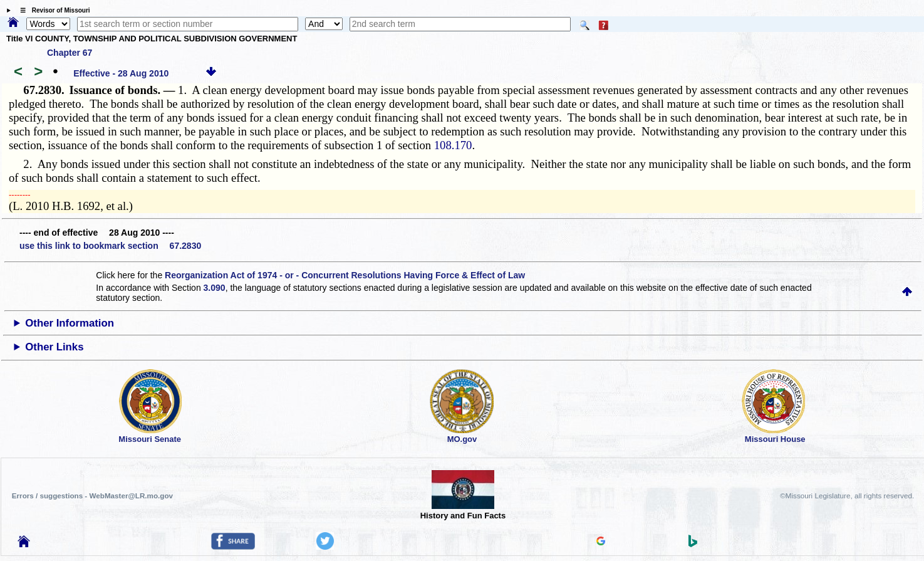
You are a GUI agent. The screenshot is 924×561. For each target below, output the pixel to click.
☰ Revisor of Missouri (52, 10)
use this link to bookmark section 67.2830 (110, 246)
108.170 (453, 145)
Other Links (54, 347)
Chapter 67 (70, 53)
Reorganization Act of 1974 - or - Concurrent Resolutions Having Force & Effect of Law (345, 275)
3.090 (215, 288)
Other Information (70, 323)
